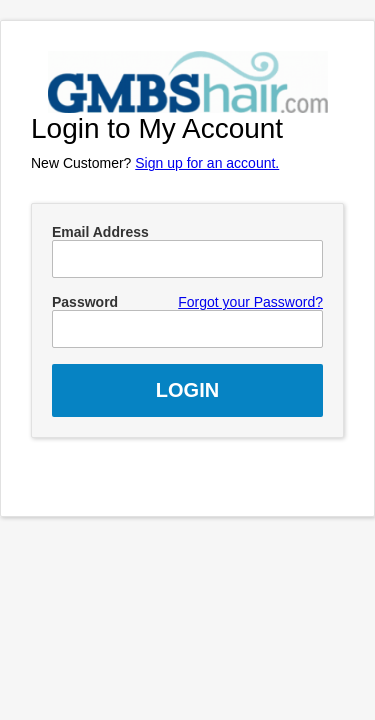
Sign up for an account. (207, 163)
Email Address (100, 232)
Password (85, 302)
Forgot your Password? (250, 302)
